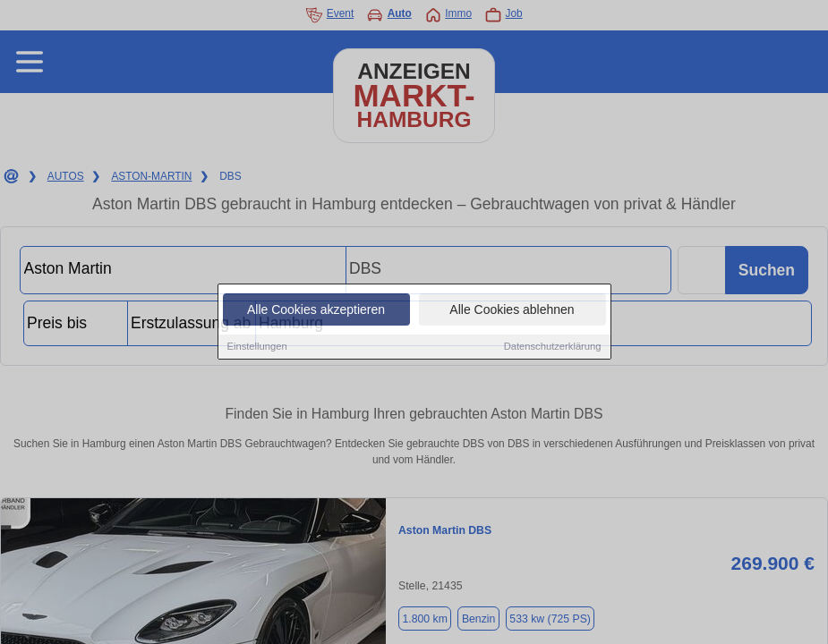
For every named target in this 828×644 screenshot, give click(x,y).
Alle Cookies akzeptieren (316, 310)
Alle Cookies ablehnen (512, 310)
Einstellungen (257, 347)
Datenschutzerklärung (553, 347)
